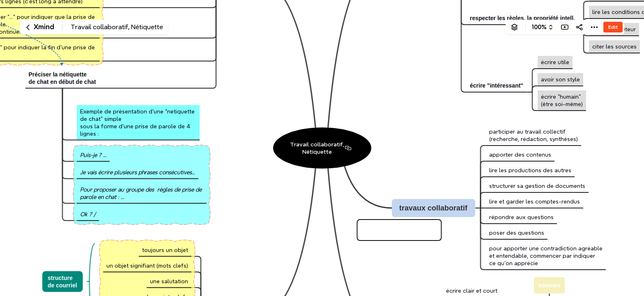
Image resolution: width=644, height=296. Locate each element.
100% (539, 27)
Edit (613, 27)
